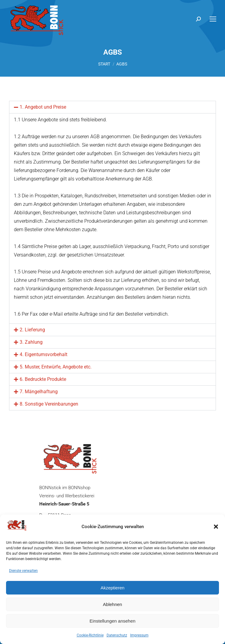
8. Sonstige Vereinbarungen (49, 404)
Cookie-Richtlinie (90, 635)
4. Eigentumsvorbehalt (43, 354)
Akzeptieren (112, 588)
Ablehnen (112, 604)
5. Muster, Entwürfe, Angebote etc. (56, 367)
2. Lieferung (32, 330)
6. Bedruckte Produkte (43, 379)
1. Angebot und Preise (43, 107)
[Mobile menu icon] (213, 19)
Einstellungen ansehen (113, 621)
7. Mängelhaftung (39, 392)
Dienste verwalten (23, 571)
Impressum (139, 635)
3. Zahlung (31, 342)
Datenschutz (117, 635)
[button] (216, 527)
